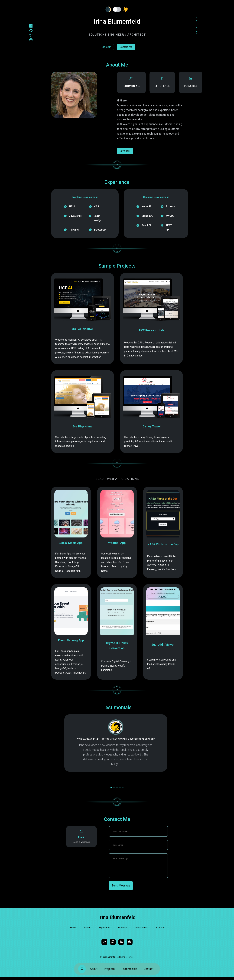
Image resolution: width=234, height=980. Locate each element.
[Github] (31, 31)
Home (73, 931)
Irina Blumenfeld (117, 921)
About (94, 969)
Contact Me (126, 47)
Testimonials (129, 969)
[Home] (82, 969)
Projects (109, 969)
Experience (104, 931)
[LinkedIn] (31, 26)
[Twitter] (31, 36)
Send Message (121, 889)
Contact (149, 969)
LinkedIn (106, 47)
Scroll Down (196, 26)
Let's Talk (125, 151)
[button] (111, 788)
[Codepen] (31, 40)
